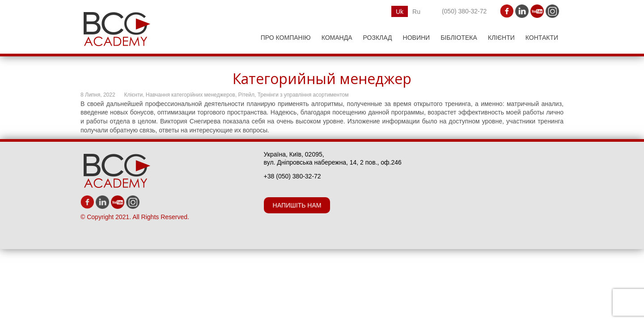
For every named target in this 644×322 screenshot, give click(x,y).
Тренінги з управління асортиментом (303, 95)
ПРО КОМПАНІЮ (286, 38)
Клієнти (501, 38)
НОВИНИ (417, 38)
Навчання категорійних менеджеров (191, 95)
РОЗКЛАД (378, 38)
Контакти (542, 38)
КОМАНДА (337, 38)
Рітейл (246, 95)
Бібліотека (459, 38)
